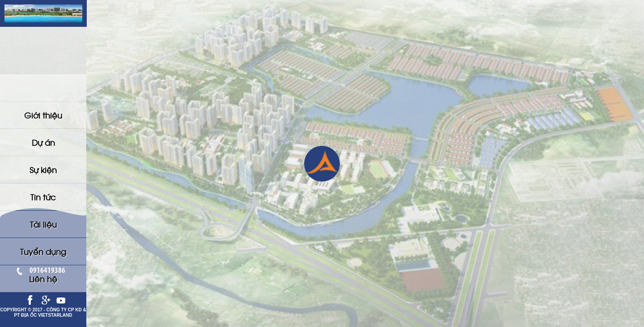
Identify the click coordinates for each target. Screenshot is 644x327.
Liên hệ (43, 185)
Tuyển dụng (43, 170)
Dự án (43, 111)
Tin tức (43, 140)
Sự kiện (43, 126)
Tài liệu (43, 155)
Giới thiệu (43, 96)
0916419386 (43, 271)
